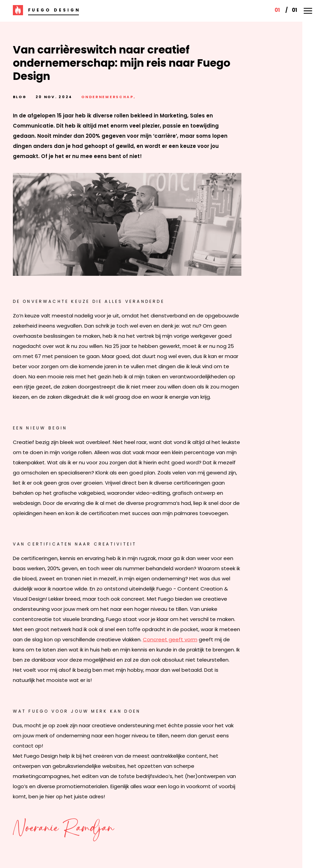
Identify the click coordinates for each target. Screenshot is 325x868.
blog (20, 97)
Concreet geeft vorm (170, 639)
